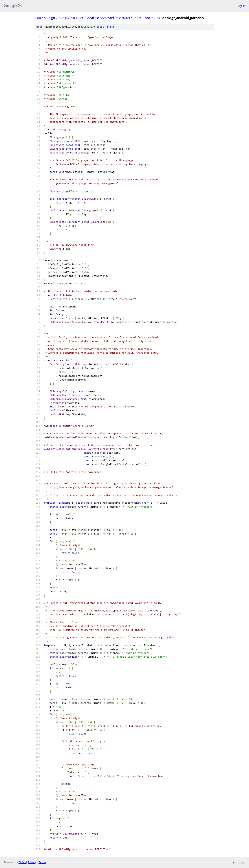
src (139, 18)
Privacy (32, 862)
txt (234, 862)
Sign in (241, 6)
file (110, 27)
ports (149, 18)
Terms (42, 862)
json (242, 862)
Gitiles (22, 862)
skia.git (50, 18)
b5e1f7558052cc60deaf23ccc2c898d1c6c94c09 (94, 18)
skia (38, 18)
